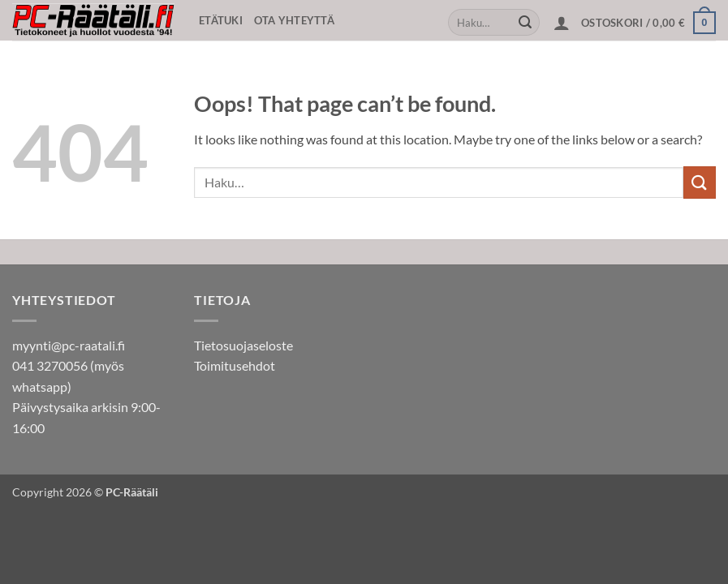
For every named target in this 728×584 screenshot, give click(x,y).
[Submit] (525, 23)
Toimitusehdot (235, 365)
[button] (562, 23)
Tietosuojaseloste (243, 345)
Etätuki (221, 20)
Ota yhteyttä (294, 20)
